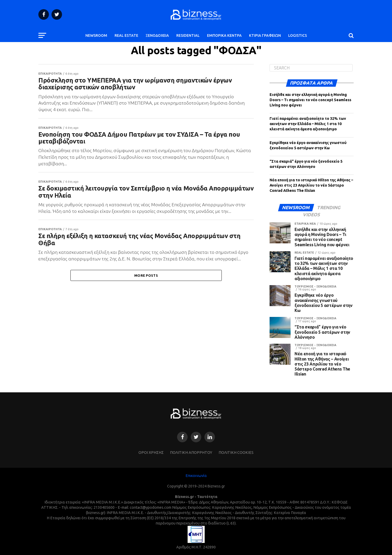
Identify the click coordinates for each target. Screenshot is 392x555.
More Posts (146, 283)
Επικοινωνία (196, 476)
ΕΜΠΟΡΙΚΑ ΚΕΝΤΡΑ (224, 35)
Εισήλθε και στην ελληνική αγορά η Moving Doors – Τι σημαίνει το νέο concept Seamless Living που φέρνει (310, 100)
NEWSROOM (96, 35)
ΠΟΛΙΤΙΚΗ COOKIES (236, 453)
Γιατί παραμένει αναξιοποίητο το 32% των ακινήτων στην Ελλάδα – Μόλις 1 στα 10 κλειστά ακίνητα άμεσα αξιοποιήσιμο (308, 124)
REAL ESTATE (126, 35)
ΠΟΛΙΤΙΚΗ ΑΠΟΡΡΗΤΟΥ (191, 453)
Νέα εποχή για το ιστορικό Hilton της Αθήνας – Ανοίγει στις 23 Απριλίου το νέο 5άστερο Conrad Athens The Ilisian (311, 185)
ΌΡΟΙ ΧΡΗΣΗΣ (151, 453)
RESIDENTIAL (188, 35)
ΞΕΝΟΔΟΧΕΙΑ (157, 35)
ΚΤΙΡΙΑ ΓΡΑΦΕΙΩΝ (265, 35)
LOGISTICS (298, 35)
